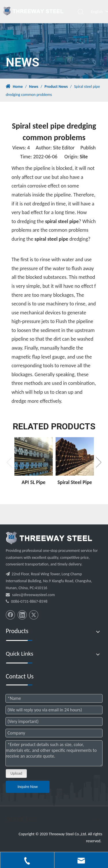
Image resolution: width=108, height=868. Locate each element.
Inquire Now (28, 787)
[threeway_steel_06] (49, 538)
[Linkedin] (22, 615)
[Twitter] (34, 615)
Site (84, 157)
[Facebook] (10, 615)
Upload (16, 773)
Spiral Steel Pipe (75, 482)
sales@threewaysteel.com (33, 595)
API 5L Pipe (34, 482)
